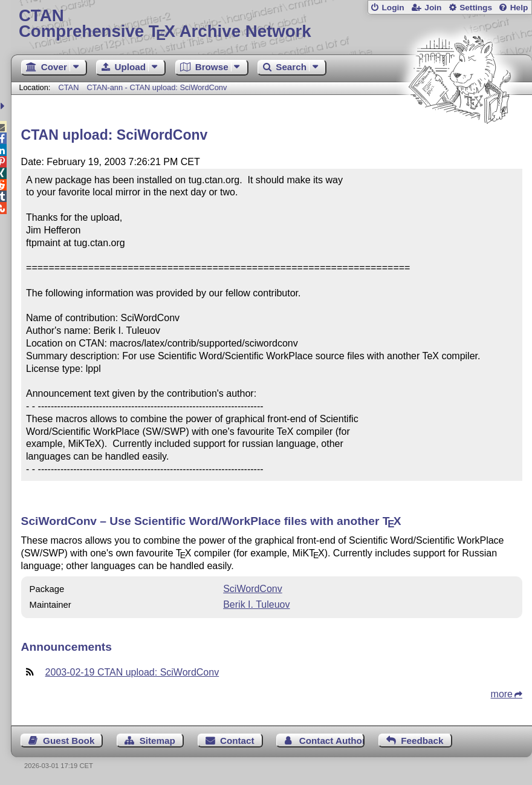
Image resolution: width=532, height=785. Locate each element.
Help (519, 8)
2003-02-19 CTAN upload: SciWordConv (132, 672)
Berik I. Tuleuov (256, 604)
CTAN (68, 87)
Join (433, 8)
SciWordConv (253, 589)
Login (393, 8)
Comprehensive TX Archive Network (271, 24)
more (502, 694)
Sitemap (157, 741)
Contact (237, 741)
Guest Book (69, 741)
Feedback (422, 741)
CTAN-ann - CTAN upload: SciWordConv (157, 87)
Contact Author (332, 741)
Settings (476, 8)
